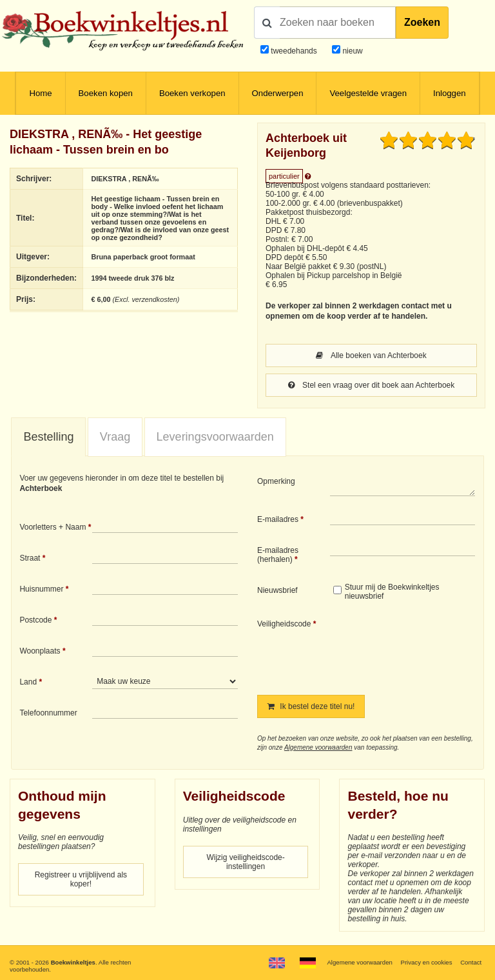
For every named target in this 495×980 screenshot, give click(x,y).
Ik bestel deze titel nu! (311, 706)
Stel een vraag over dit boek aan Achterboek (372, 385)
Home (40, 93)
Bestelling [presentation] (48, 437)
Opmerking (276, 481)
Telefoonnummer (48, 713)
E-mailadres (278, 519)
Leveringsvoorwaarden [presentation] (215, 437)
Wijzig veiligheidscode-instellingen (245, 862)
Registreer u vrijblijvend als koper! (81, 879)
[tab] (48, 437)
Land (28, 682)
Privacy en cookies (426, 962)
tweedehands (294, 51)
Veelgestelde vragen (368, 93)
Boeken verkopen (192, 93)
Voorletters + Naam (53, 527)
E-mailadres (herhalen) (278, 555)
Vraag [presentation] (115, 437)
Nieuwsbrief (277, 590)
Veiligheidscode (284, 624)
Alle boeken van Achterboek (371, 355)
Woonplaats (40, 651)
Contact (471, 962)
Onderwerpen (278, 93)
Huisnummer (41, 589)
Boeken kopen (106, 93)
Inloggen (450, 93)
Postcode (35, 620)
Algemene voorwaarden (318, 747)
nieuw (352, 51)
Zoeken (422, 22)
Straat (30, 558)
